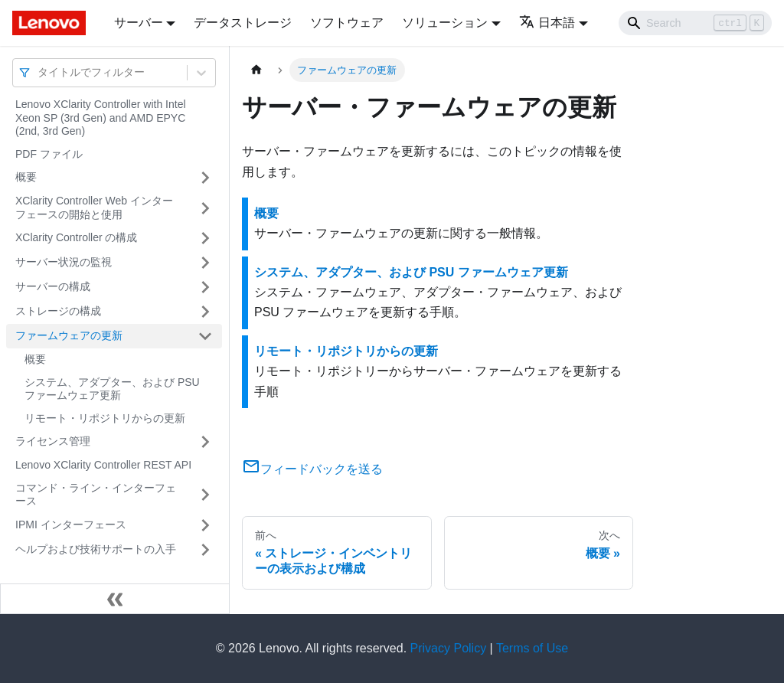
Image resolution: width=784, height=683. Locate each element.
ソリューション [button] (445, 23)
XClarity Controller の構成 (76, 237)
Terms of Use (532, 648)
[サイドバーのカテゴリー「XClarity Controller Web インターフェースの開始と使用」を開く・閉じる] (205, 208)
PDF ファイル (49, 154)
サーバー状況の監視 (64, 262)
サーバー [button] (139, 23)
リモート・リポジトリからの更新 (105, 418)
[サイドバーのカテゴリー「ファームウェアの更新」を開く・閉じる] (205, 336)
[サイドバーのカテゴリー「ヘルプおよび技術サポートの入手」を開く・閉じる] (205, 550)
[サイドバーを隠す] (115, 599)
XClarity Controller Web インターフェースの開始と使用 (94, 208)
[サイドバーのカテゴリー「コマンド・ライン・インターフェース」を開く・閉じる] (205, 495)
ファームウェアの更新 (69, 335)
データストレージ (243, 23)
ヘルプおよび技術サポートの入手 (96, 549)
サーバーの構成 (53, 286)
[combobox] (39, 72)
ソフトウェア (347, 23)
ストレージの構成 (58, 311)
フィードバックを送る (312, 469)
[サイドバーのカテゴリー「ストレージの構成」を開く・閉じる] (205, 312)
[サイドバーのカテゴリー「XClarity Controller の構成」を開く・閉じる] (205, 238)
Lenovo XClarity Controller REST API (103, 465)
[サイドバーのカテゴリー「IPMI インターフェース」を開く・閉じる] (205, 525)
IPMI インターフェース (71, 525)
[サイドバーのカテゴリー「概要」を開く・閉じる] (205, 178)
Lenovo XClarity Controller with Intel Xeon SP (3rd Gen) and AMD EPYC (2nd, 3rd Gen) (101, 118)
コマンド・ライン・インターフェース (96, 495)
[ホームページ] (256, 70)
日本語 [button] (547, 23)
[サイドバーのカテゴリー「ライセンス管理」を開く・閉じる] (205, 442)
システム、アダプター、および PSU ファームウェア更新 (112, 389)
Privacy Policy (449, 648)
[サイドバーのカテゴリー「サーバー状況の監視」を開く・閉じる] (205, 263)
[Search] (695, 23)
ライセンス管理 (53, 441)
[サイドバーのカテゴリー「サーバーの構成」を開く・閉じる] (205, 287)
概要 (26, 177)
